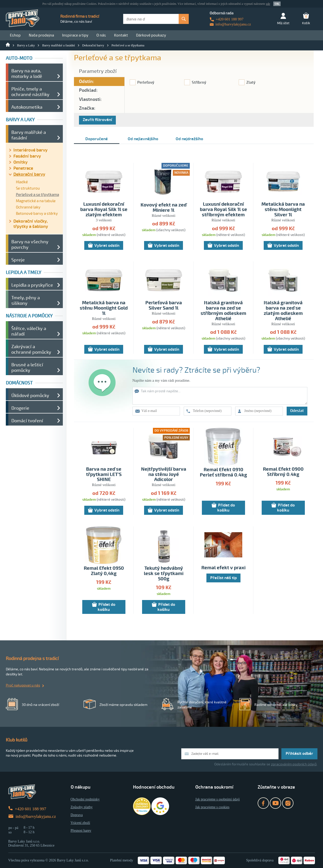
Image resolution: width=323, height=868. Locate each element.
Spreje (18, 260)
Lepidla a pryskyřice (32, 285)
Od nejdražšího (189, 139)
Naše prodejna (41, 35)
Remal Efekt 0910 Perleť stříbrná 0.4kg (223, 472)
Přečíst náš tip (223, 578)
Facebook (263, 803)
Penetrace (23, 168)
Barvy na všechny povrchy (30, 245)
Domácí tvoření (27, 421)
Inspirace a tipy (75, 35)
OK (277, 4)
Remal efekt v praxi (223, 568)
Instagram (288, 803)
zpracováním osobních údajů (294, 764)
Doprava (77, 815)
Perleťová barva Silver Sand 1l (164, 306)
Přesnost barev (81, 831)
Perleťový (146, 83)
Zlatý (251, 83)
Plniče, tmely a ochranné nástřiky (30, 92)
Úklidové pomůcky (30, 396)
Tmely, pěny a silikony (26, 301)
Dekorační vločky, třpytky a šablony (31, 224)
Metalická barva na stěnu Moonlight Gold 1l (104, 308)
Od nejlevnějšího (143, 139)
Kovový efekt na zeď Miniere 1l (164, 208)
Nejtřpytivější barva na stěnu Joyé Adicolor (164, 475)
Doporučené (97, 139)
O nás (101, 35)
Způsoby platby (82, 807)
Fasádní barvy (27, 156)
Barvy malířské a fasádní (59, 45)
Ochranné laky (28, 207)
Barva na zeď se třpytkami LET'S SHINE (104, 475)
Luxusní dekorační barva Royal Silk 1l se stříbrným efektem (223, 210)
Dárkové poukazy (151, 35)
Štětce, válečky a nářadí (29, 331)
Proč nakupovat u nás (23, 685)
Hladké (22, 182)
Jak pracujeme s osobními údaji (218, 799)
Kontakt (121, 35)
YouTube (275, 803)
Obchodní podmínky (85, 799)
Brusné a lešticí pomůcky (27, 368)
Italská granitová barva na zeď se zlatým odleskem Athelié (283, 311)
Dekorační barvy (93, 45)
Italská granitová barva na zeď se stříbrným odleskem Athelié (223, 311)
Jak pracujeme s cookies (212, 807)
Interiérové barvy (30, 150)
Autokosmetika (27, 107)
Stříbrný (199, 83)
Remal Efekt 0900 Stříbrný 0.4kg (283, 472)
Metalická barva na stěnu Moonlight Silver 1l (283, 210)
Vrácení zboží (80, 823)
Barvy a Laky (26, 45)
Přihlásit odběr (299, 754)
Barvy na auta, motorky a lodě (27, 74)
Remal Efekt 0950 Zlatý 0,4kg (104, 571)
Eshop (15, 35)
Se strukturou (28, 188)
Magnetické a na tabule (36, 201)
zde (268, 4)
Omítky (20, 162)
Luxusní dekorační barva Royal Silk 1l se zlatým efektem (104, 210)
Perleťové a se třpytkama (128, 45)
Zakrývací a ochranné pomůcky (31, 349)
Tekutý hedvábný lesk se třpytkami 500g (164, 574)
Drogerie (20, 408)
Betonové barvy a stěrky (37, 214)
